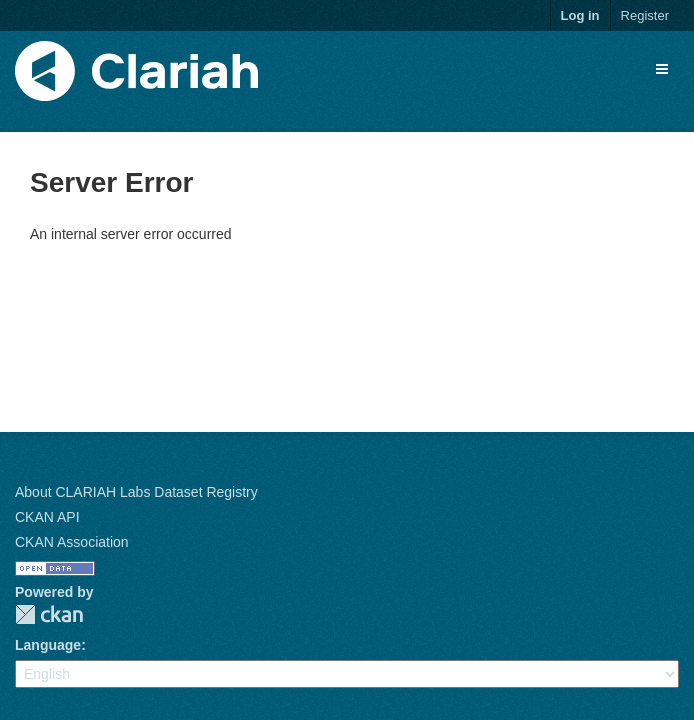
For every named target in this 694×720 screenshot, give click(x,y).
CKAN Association (72, 542)
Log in (580, 15)
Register (645, 15)
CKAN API (47, 517)
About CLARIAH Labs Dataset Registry (136, 492)
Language (48, 645)
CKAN (49, 614)
